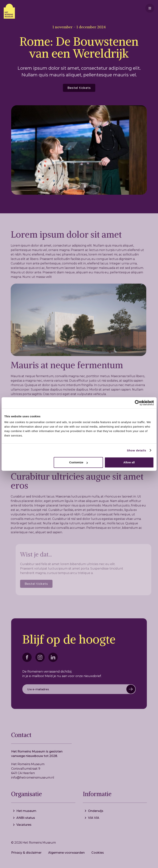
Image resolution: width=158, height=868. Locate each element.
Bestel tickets (79, 88)
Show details (137, 450)
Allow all (129, 462)
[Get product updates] (79, 689)
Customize (79, 462)
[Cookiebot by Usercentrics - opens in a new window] (137, 403)
